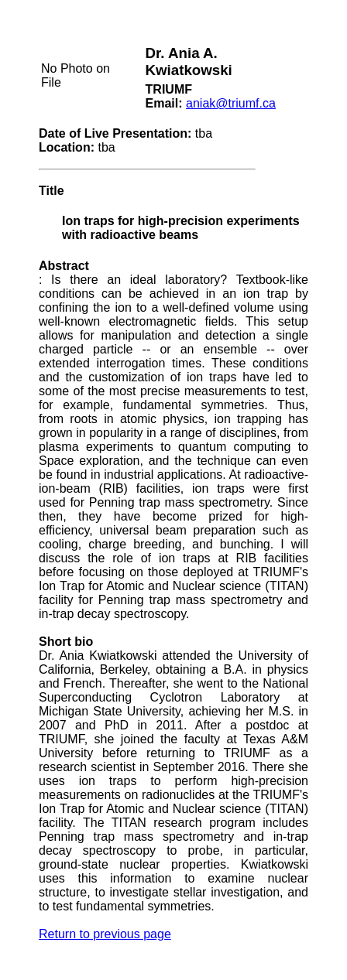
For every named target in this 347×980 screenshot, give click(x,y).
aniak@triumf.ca (231, 103)
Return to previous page (105, 934)
